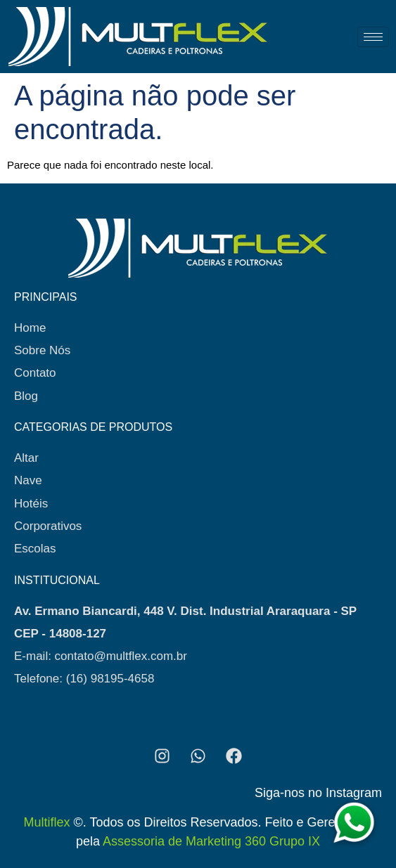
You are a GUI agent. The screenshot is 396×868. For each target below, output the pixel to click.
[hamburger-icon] (373, 37)
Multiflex (46, 822)
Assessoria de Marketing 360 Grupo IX (211, 841)
